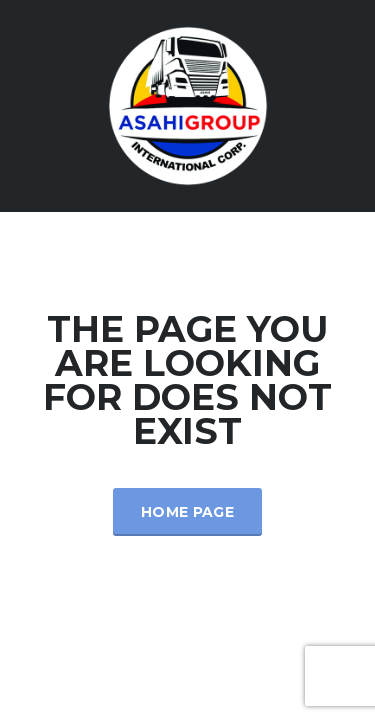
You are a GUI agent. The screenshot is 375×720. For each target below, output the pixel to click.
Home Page (187, 512)
